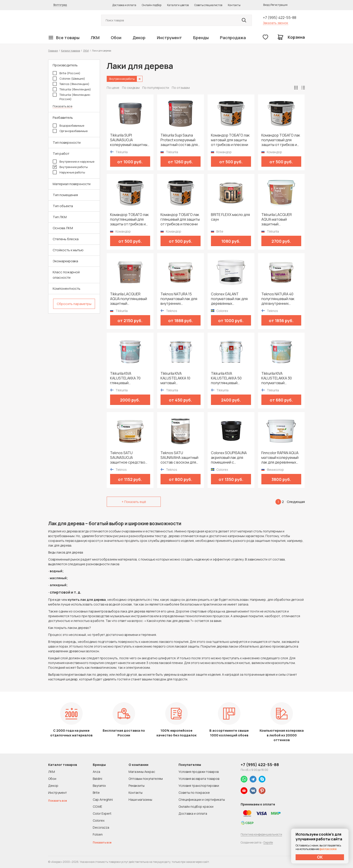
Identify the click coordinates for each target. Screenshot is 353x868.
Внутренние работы (70, 167)
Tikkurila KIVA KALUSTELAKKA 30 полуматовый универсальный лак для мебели (278, 378)
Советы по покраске (194, 793)
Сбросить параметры (74, 304)
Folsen (98, 834)
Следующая (296, 502)
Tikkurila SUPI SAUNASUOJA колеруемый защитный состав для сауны (130, 140)
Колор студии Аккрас (70, 20)
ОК (320, 857)
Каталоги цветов (178, 5)
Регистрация (279, 5)
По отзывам (181, 88)
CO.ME (97, 806)
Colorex (99, 820)
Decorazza (101, 827)
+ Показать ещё (134, 502)
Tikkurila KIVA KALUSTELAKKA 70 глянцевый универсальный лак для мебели (127, 378)
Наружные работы (69, 172)
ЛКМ (95, 38)
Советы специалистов (208, 5)
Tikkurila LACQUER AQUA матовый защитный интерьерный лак (277, 219)
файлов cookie (328, 849)
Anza (96, 772)
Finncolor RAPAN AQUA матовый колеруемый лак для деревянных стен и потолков (280, 458)
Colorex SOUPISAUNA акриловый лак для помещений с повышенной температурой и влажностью (229, 458)
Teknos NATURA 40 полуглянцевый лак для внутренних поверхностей (278, 299)
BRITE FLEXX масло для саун (230, 217)
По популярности (156, 88)
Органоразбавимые (70, 131)
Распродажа (233, 38)
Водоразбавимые (68, 126)
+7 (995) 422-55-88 (280, 18)
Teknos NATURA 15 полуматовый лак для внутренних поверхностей (179, 299)
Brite (96, 793)
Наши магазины (140, 800)
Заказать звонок (276, 23)
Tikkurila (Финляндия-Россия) (72, 97)
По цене (113, 88)
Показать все (62, 106)
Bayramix (99, 786)
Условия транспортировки (199, 786)
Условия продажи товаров (199, 772)
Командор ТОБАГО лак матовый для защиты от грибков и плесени (230, 140)
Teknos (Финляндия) (71, 84)
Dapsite (268, 842)
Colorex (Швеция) (69, 79)
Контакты (234, 5)
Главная (53, 50)
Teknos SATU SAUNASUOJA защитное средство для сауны (128, 458)
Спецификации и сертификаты (202, 800)
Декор (139, 38)
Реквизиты (137, 786)
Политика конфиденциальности (261, 834)
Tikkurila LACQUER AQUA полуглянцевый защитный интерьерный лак (129, 299)
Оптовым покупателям (146, 779)
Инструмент (169, 38)
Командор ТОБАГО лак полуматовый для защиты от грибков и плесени (281, 140)
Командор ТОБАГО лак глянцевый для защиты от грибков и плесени (180, 219)
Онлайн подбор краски (196, 806)
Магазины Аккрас (142, 772)
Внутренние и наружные (74, 161)
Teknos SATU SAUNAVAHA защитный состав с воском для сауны (179, 458)
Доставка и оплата (124, 5)
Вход (266, 5)
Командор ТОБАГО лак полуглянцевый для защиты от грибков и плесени (129, 219)
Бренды (201, 38)
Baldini (97, 779)
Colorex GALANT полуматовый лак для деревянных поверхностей (229, 299)
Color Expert (102, 813)
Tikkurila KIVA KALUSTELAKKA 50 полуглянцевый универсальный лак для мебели (228, 378)
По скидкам (131, 88)
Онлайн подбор (152, 5)
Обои (116, 38)
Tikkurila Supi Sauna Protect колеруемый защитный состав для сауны (179, 140)
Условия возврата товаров (199, 779)
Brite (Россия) (67, 73)
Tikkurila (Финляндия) (72, 89)
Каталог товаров (70, 50)
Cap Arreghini (103, 800)
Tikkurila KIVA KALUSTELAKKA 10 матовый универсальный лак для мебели (177, 378)
